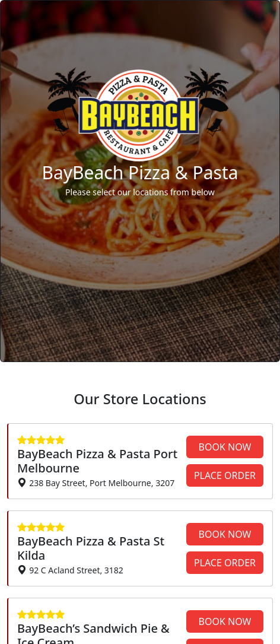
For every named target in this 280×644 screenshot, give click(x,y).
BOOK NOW (225, 447)
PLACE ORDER (225, 475)
